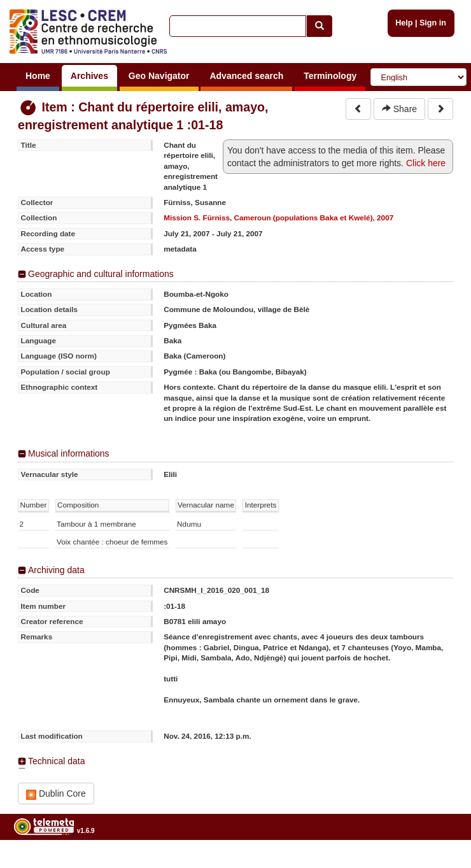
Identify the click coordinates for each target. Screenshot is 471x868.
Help (404, 23)
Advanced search (246, 76)
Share (399, 109)
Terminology (330, 76)
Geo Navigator (159, 76)
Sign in (433, 23)
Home (38, 76)
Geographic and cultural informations (101, 274)
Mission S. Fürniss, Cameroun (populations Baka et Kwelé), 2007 (278, 217)
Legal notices (439, 863)
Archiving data (56, 570)
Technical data (57, 761)
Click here (426, 163)
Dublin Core (56, 794)
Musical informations (69, 453)
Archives (89, 76)
